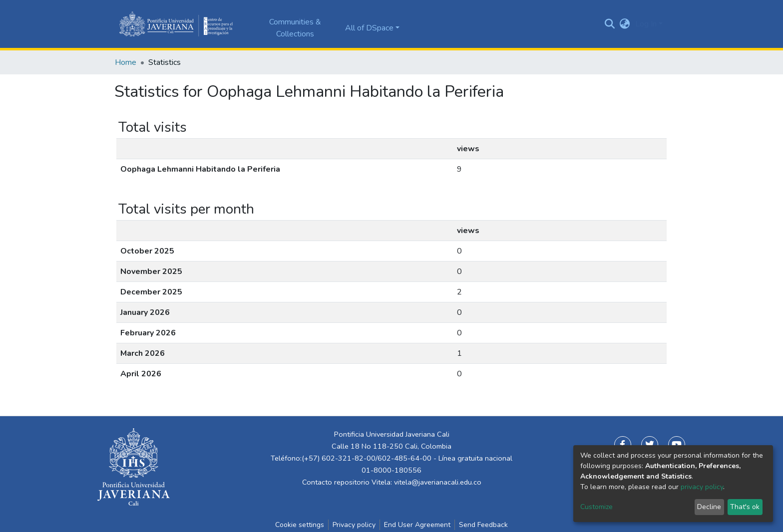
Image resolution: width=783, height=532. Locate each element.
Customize (596, 507)
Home (126, 62)
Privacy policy (354, 525)
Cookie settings (300, 525)
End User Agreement (417, 525)
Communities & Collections (295, 28)
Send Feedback (483, 525)
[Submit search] (610, 24)
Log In (646, 24)
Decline (709, 507)
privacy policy (702, 487)
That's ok (745, 507)
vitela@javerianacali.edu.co (438, 482)
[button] (625, 24)
